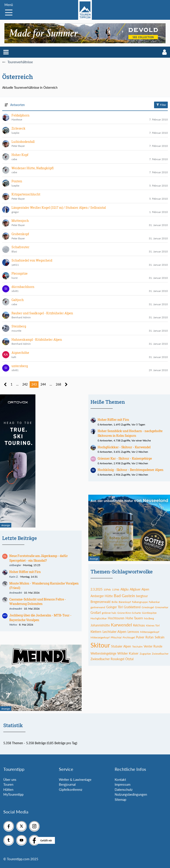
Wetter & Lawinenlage (75, 779)
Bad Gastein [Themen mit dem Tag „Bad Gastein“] (124, 596)
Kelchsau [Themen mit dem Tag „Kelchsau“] (139, 625)
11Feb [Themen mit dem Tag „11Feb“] (116, 589)
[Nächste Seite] (66, 385)
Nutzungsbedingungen (131, 794)
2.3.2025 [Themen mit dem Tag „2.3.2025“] (97, 589)
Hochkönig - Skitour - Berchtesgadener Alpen (130, 470)
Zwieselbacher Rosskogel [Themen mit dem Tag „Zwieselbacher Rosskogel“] (107, 659)
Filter (161, 105)
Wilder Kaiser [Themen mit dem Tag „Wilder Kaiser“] (128, 653)
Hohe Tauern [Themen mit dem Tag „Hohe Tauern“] (134, 618)
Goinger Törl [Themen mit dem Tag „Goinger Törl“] (114, 607)
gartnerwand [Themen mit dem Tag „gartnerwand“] (98, 607)
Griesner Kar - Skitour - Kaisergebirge (125, 458)
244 (43, 384)
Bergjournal (67, 784)
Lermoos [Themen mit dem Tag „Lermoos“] (133, 632)
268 (58, 384)
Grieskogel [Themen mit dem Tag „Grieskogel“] (148, 607)
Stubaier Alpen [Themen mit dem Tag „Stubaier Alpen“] (121, 646)
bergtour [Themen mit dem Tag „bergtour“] (142, 596)
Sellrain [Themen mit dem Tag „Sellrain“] (160, 637)
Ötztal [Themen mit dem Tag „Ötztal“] (129, 659)
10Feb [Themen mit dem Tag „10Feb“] (107, 589)
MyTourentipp (13, 794)
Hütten (8, 789)
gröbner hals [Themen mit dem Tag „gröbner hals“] (109, 613)
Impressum (123, 784)
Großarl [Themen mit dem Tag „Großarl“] (96, 613)
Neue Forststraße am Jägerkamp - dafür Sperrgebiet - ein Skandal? (39, 558)
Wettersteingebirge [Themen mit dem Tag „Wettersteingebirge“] (103, 653)
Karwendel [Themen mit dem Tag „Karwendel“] (121, 625)
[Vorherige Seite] (5, 385)
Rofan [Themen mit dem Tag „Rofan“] (150, 637)
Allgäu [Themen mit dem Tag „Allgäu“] (125, 589)
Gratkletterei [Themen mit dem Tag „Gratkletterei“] (132, 607)
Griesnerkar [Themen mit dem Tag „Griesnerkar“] (162, 607)
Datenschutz (124, 789)
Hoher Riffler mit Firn (25, 572)
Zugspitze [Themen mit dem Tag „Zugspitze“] (145, 654)
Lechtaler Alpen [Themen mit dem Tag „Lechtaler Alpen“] (114, 631)
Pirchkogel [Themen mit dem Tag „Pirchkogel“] (129, 637)
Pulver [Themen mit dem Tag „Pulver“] (140, 637)
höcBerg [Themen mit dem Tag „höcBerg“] (149, 618)
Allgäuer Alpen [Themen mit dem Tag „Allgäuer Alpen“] (139, 589)
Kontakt (120, 779)
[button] (6, 52)
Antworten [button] (17, 105)
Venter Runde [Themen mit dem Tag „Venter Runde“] (153, 646)
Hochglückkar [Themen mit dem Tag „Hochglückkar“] (99, 618)
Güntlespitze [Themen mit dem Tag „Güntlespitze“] (149, 613)
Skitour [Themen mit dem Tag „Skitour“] (100, 645)
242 (25, 384)
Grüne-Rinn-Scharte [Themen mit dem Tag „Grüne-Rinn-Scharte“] (129, 613)
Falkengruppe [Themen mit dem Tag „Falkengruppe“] (140, 602)
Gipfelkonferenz (71, 789)
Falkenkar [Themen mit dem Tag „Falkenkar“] (154, 602)
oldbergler (15, 565)
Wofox (13, 625)
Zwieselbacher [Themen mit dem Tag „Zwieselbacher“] (160, 654)
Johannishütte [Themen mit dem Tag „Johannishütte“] (100, 625)
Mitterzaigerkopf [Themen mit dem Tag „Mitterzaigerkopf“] (150, 632)
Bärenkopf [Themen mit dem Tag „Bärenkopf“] (125, 602)
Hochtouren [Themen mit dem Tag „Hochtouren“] (116, 618)
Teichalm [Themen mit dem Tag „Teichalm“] (137, 647)
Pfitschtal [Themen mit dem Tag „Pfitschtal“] (116, 637)
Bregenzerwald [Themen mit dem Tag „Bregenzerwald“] (100, 602)
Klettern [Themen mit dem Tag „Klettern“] (96, 632)
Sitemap (120, 799)
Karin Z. (14, 577)
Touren (8, 784)
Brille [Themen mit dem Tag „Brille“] (115, 602)
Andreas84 (16, 593)
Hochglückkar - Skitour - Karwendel (124, 447)
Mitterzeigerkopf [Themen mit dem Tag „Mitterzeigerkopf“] (100, 637)
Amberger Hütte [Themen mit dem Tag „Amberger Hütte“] (102, 596)
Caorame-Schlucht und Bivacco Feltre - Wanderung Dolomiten (38, 602)
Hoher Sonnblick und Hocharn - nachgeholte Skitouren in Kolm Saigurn (130, 433)
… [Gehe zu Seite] (17, 384)
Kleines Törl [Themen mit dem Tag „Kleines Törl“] (153, 625)
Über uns (10, 779)
